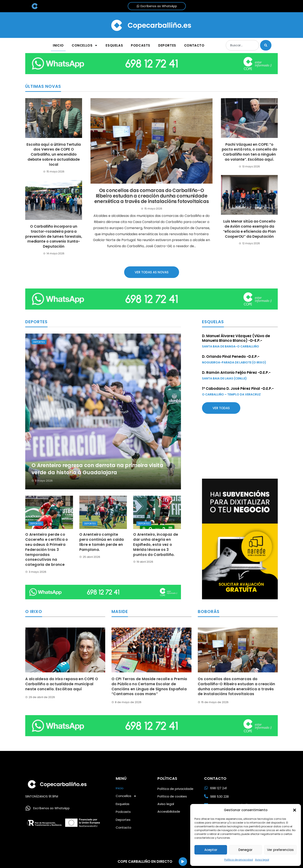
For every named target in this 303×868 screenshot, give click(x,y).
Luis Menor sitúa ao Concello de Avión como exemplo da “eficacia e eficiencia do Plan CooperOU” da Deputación (249, 229)
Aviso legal (262, 860)
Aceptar (211, 850)
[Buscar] (266, 45)
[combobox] (242, 45)
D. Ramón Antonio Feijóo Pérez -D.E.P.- (236, 373)
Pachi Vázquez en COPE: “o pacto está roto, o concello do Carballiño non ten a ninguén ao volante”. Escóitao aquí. (249, 152)
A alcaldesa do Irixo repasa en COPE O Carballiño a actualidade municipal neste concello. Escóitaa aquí (62, 684)
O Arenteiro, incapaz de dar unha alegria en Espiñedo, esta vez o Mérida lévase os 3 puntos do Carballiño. (156, 544)
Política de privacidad (239, 860)
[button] (295, 810)
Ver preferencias (280, 850)
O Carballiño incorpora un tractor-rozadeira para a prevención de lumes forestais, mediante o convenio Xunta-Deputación (54, 236)
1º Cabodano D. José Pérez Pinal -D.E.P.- (238, 389)
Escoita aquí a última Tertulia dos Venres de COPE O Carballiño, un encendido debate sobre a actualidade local (54, 154)
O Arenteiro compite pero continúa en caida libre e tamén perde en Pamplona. (102, 542)
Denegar (245, 850)
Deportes (39, 342)
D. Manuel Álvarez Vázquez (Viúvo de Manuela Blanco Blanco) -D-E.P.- (236, 338)
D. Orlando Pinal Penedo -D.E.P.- (231, 357)
